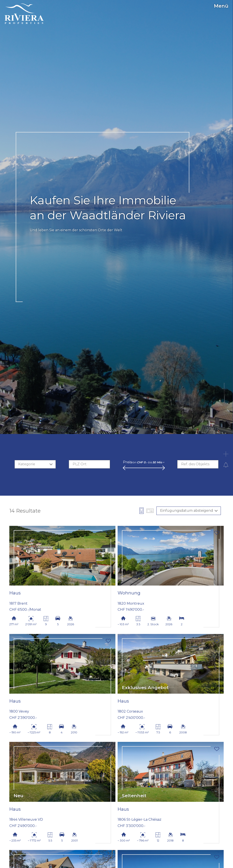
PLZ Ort (80, 464)
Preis (127, 462)
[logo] (24, 14)
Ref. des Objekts (195, 464)
